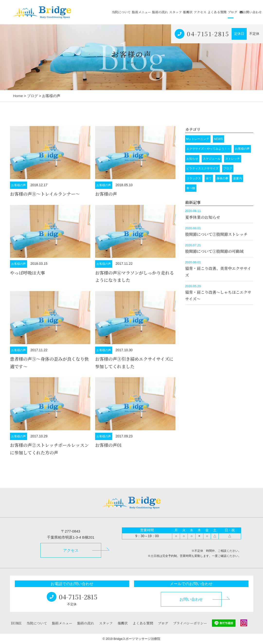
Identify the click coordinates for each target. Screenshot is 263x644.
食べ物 (191, 188)
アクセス (200, 12)
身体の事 (222, 178)
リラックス (194, 178)
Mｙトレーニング (198, 139)
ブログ (232, 12)
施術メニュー (141, 12)
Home (18, 96)
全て (209, 178)
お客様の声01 (108, 445)
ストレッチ (233, 159)
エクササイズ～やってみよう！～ (208, 149)
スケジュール (212, 159)
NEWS (218, 139)
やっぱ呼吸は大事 (27, 273)
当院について (121, 12)
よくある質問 (217, 12)
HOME (16, 623)
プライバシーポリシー (190, 623)
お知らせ (192, 159)
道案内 (237, 178)
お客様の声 (18, 185)
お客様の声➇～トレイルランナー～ (45, 194)
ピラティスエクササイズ (202, 168)
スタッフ (175, 12)
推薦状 (188, 12)
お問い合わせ (251, 12)
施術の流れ (160, 12)
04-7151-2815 (208, 34)
